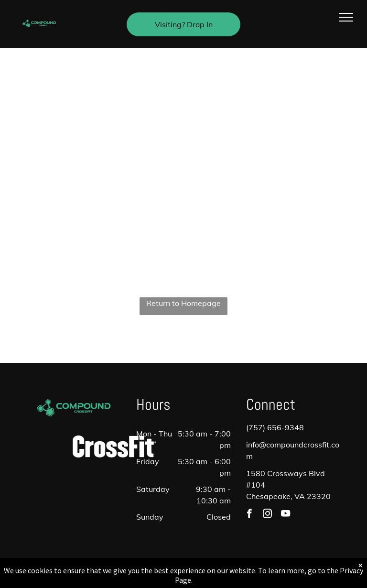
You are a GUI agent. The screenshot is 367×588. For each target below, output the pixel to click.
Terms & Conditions (262, 570)
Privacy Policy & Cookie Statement (124, 570)
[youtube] (286, 515)
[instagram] (267, 515)
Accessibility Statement (203, 570)
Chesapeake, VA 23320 (288, 496)
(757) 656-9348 (275, 427)
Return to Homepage (183, 303)
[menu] (346, 17)
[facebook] (249, 515)
